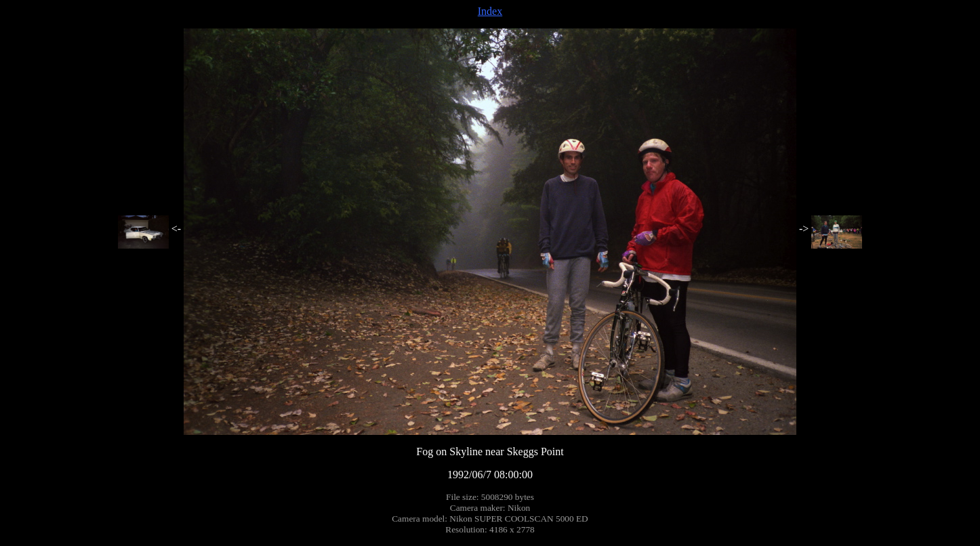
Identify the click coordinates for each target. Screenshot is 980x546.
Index (490, 11)
